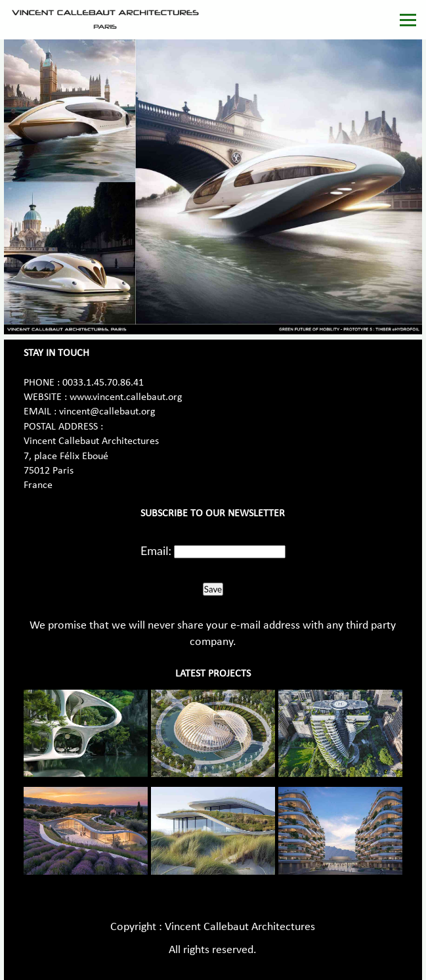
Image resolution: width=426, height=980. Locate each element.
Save (213, 589)
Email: (156, 550)
